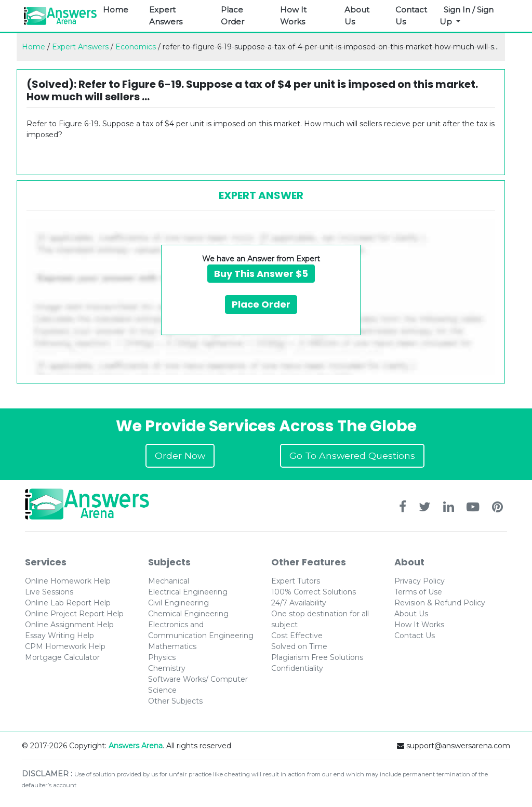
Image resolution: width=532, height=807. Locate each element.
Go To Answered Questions (352, 455)
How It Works (293, 16)
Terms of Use (418, 592)
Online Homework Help (68, 581)
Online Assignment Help (69, 625)
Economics (136, 47)
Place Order (232, 16)
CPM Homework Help (65, 646)
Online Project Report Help (74, 614)
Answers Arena (136, 746)
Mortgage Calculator (62, 657)
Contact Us (411, 16)
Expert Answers (166, 16)
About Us (357, 16)
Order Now (180, 455)
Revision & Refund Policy (440, 603)
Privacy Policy (420, 581)
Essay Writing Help (59, 636)
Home (116, 10)
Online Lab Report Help (68, 603)
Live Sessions (49, 592)
